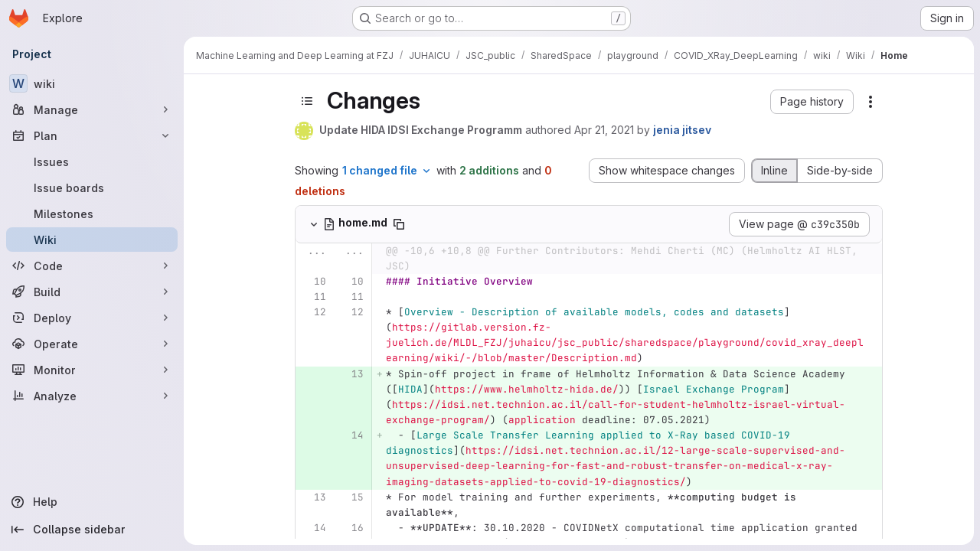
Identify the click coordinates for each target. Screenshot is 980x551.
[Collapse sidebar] (92, 530)
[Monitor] (92, 370)
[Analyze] (92, 396)
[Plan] (92, 135)
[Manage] (92, 109)
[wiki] (92, 83)
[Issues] (92, 161)
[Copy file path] (399, 224)
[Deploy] (92, 318)
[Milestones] (92, 214)
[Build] (92, 292)
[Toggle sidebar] (307, 101)
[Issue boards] (92, 187)
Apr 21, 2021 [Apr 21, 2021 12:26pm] (604, 130)
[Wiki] (92, 240)
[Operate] (92, 344)
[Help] (92, 502)
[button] (812, 102)
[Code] (92, 266)
